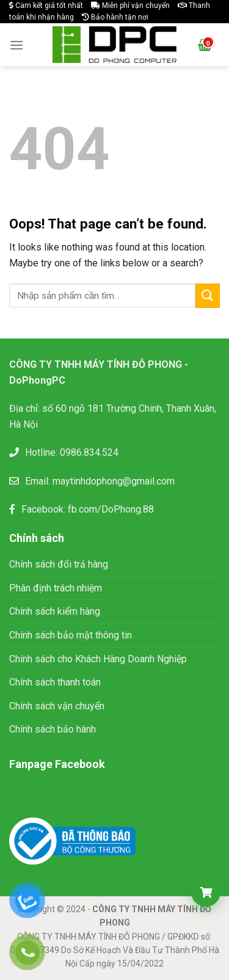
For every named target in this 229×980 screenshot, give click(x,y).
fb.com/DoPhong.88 (111, 509)
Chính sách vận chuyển (57, 706)
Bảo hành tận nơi (115, 17)
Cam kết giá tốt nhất (46, 5)
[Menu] (16, 45)
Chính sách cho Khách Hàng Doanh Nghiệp (98, 659)
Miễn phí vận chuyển (130, 5)
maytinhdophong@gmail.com (114, 481)
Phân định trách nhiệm (56, 588)
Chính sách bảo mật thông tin (72, 635)
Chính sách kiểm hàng (55, 611)
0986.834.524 (89, 452)
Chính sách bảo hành (53, 729)
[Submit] (208, 295)
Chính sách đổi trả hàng (59, 564)
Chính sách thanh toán (55, 682)
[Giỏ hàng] (206, 892)
